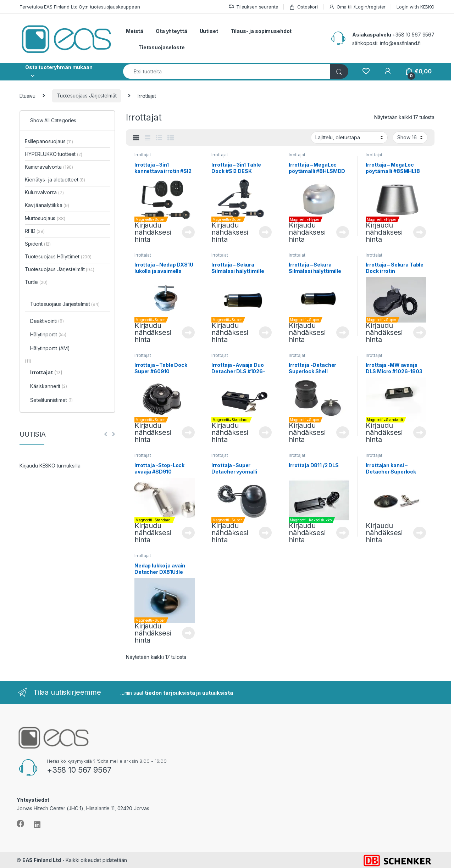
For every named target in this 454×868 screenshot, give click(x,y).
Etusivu (27, 96)
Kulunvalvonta (44, 192)
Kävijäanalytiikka (47, 205)
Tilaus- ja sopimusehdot (261, 31)
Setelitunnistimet (51, 401)
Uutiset (209, 31)
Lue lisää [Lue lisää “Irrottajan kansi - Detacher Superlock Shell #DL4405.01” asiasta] (420, 533)
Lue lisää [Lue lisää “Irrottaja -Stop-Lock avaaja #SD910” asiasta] (188, 533)
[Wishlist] (366, 71)
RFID (35, 231)
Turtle (36, 282)
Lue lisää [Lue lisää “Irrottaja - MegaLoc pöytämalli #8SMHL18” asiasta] (420, 232)
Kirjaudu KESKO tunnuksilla (50, 466)
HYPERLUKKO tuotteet (54, 154)
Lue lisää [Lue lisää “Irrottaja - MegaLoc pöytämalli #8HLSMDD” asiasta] (343, 232)
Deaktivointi (47, 321)
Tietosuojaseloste (162, 47)
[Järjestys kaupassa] (349, 138)
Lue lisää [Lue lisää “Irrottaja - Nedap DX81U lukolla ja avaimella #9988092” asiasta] (188, 332)
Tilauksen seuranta (253, 7)
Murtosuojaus (45, 218)
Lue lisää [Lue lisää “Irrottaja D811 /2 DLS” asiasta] (343, 533)
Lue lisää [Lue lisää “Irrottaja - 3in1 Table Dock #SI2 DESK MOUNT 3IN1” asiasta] (265, 232)
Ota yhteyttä (171, 31)
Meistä (135, 31)
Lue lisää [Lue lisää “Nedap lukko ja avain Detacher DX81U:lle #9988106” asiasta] (188, 633)
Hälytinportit (48, 335)
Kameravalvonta (49, 167)
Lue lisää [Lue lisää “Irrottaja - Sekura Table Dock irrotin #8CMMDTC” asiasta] (420, 332)
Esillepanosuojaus (49, 141)
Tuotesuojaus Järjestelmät (87, 96)
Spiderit (38, 244)
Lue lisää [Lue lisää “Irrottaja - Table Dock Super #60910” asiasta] (188, 432)
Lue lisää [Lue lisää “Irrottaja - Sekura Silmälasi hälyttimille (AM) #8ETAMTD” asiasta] (265, 332)
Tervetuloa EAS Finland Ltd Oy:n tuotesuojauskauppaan (80, 7)
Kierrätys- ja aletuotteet (55, 180)
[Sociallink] (21, 824)
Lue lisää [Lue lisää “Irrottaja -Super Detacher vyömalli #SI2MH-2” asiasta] (265, 533)
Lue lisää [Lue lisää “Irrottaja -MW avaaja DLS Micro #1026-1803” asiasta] (420, 432)
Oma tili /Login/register (357, 7)
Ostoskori (303, 7)
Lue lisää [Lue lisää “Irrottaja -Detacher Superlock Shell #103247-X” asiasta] (343, 432)
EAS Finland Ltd (42, 860)
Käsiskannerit (49, 387)
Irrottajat (143, 155)
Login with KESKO (416, 7)
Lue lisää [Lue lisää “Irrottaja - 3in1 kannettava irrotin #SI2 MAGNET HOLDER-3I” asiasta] (188, 232)
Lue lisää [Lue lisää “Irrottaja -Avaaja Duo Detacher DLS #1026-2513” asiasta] (265, 432)
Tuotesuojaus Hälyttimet (58, 256)
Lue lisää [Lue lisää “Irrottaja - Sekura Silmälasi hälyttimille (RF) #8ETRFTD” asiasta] (343, 332)
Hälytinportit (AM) (50, 348)
